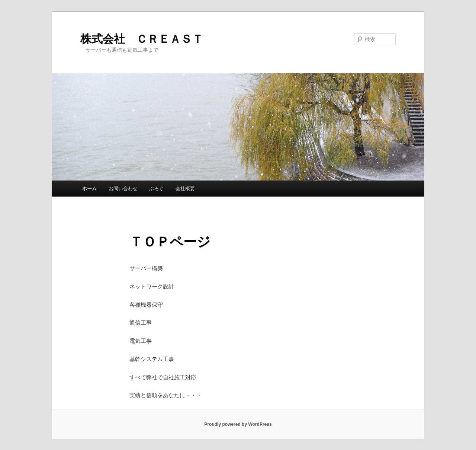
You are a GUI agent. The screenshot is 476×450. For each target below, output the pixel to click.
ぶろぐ (156, 189)
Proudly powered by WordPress (238, 424)
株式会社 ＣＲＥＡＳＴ (142, 39)
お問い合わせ (123, 189)
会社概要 (185, 189)
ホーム (89, 189)
